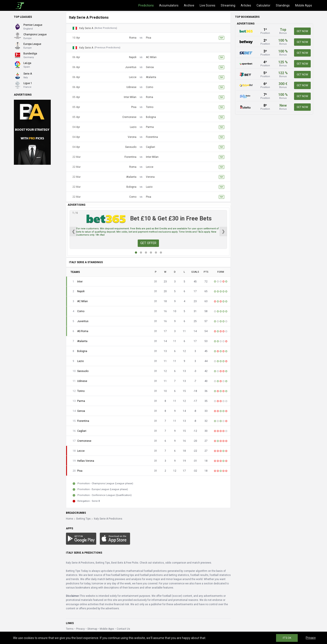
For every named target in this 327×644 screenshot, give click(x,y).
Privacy (80, 629)
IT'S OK (287, 638)
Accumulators (169, 5)
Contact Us (123, 629)
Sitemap (92, 629)
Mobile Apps (304, 5)
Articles (246, 5)
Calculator (263, 5)
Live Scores (208, 5)
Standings (283, 5)
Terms (70, 629)
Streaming (228, 5)
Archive (189, 5)
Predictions (146, 5)
